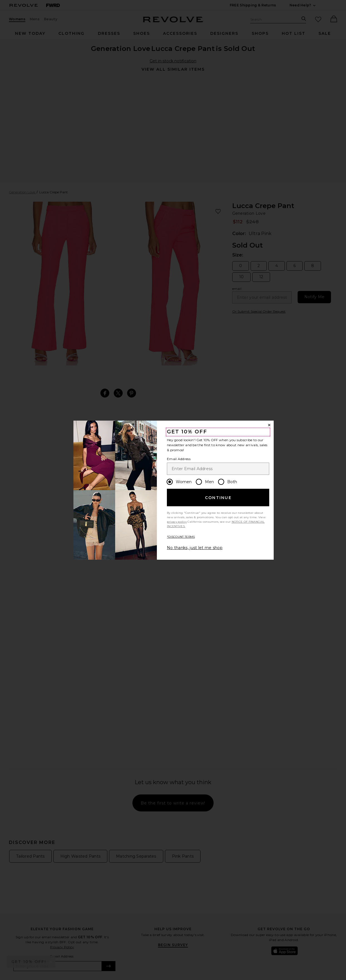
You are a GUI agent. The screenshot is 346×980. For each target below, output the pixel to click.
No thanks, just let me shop (195, 548)
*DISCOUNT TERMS (181, 537)
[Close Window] (269, 425)
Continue (218, 498)
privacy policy (177, 522)
